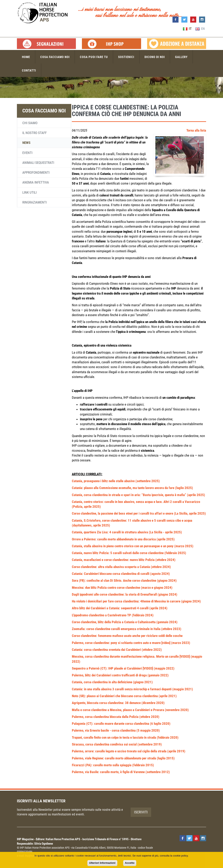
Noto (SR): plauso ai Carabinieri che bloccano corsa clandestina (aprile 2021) (124, 696)
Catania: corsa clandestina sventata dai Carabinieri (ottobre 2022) (117, 650)
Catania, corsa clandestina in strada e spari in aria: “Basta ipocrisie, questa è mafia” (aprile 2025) (138, 495)
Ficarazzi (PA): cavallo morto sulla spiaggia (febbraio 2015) (113, 765)
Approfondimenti (36, 172)
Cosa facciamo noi (55, 57)
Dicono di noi (155, 57)
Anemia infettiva (36, 182)
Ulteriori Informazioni (102, 863)
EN (200, 29)
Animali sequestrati (38, 163)
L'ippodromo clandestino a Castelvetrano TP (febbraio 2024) (113, 615)
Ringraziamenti (35, 202)
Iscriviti (141, 812)
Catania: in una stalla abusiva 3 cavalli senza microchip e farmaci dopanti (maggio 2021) (132, 689)
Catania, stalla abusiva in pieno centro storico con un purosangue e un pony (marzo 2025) (133, 546)
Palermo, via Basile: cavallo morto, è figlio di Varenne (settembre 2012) (121, 772)
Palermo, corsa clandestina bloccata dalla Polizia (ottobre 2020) (116, 717)
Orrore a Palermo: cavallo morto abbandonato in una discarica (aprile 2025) (123, 539)
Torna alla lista (196, 130)
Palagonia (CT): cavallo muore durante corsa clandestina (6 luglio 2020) (121, 724)
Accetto (130, 863)
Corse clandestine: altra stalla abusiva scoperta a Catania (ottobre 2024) (121, 567)
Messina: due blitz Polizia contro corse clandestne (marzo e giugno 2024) (122, 588)
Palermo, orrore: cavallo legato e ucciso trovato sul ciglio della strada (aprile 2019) (129, 751)
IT (187, 29)
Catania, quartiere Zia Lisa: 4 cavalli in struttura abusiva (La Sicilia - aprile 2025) (127, 532)
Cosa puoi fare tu (94, 57)
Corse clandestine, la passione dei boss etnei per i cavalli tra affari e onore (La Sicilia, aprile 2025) (139, 513)
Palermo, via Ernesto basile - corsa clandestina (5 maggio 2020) (116, 730)
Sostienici (126, 57)
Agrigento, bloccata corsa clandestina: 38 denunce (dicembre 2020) (118, 703)
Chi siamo (30, 123)
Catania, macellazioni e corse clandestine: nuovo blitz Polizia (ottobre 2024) (124, 560)
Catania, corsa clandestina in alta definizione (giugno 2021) (112, 682)
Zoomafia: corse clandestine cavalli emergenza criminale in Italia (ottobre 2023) (127, 629)
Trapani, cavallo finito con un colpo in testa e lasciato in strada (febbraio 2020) (125, 737)
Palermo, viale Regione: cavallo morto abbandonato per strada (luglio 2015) (123, 758)
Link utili (29, 192)
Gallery (181, 57)
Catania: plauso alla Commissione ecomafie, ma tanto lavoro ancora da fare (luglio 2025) (132, 488)
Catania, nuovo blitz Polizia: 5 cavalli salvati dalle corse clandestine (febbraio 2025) (129, 553)
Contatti (29, 71)
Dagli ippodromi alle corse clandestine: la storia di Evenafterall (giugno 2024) (125, 594)
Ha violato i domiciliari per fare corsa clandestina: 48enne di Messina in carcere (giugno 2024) (136, 601)
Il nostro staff (35, 133)
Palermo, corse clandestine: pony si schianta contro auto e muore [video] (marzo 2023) (131, 643)
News (26, 143)
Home (26, 57)
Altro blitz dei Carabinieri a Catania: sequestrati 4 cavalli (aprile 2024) (120, 608)
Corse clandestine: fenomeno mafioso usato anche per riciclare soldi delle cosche (127, 636)
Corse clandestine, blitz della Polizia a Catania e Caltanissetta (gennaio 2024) (125, 622)
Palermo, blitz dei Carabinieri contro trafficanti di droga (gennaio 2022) (120, 675)
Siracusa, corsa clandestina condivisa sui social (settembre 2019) (117, 744)
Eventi (27, 153)
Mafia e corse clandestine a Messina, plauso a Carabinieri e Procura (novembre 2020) (130, 710)
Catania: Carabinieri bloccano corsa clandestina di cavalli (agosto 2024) (121, 574)
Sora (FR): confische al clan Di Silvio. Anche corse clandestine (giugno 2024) (124, 580)
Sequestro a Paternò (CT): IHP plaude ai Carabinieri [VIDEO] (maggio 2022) (123, 668)
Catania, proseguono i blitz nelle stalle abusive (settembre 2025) (116, 481)
